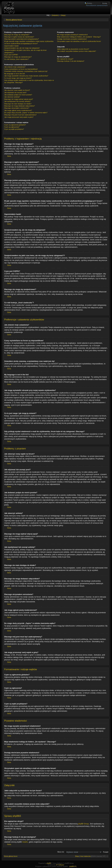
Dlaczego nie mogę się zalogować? (17, 35)
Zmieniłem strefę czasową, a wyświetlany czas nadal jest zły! (26, 71)
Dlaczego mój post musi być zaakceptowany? (20, 115)
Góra (9, 156)
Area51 (25, 842)
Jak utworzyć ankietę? (12, 97)
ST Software (60, 865)
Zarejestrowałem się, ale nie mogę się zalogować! (22, 48)
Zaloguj (63, 15)
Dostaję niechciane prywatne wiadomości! (72, 39)
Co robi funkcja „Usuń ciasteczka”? (17, 59)
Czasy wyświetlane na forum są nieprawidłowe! (21, 69)
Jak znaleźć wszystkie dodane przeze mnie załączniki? (76, 51)
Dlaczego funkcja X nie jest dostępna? (71, 61)
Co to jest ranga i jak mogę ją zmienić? (18, 78)
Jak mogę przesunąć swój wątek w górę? (19, 117)
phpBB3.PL (73, 866)
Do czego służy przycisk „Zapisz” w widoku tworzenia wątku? (26, 113)
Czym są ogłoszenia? (12, 127)
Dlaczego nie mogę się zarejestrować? (18, 57)
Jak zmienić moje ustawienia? (15, 67)
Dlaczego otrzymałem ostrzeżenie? (17, 108)
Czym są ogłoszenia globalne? (15, 125)
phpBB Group (83, 824)
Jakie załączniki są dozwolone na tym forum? (73, 49)
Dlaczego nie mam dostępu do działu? (18, 104)
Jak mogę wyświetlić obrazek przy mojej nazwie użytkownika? (26, 76)
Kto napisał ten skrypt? (65, 59)
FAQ (48, 15)
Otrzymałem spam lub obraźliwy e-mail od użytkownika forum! (79, 41)
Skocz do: (61, 852)
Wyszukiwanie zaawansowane (97, 5)
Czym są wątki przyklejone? (14, 129)
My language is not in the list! (15, 74)
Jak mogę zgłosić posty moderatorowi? (18, 110)
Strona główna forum (14, 20)
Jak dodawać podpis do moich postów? (18, 95)
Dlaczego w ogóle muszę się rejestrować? (19, 37)
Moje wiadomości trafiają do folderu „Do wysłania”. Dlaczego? (79, 37)
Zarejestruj (55, 15)
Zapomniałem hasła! (11, 46)
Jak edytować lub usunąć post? (15, 93)
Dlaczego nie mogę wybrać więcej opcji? (19, 99)
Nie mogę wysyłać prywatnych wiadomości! (72, 35)
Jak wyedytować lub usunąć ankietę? (17, 101)
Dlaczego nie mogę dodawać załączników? (20, 106)
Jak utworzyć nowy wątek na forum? (17, 90)
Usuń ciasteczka (85, 856)
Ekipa (77, 856)
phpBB (49, 863)
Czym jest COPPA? (11, 55)
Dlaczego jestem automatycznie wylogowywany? (22, 39)
